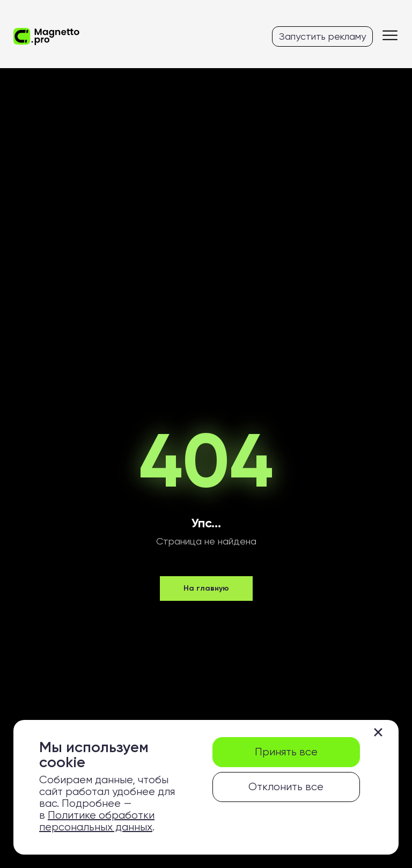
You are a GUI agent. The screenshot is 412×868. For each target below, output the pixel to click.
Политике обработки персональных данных (97, 821)
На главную (206, 588)
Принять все (286, 752)
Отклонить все (286, 787)
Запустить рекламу (322, 36)
